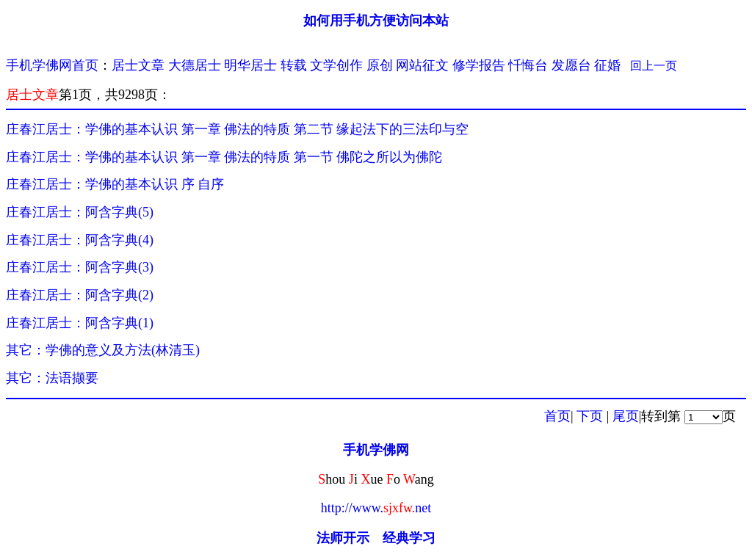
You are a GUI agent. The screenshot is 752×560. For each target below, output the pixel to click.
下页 (590, 416)
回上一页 (654, 66)
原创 (380, 65)
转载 (294, 65)
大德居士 (195, 65)
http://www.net (376, 508)
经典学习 (409, 538)
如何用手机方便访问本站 (376, 21)
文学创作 (336, 65)
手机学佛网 (376, 450)
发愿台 (571, 65)
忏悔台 (528, 65)
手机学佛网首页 (52, 65)
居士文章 (138, 65)
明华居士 (250, 65)
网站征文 (422, 65)
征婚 (607, 65)
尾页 (626, 416)
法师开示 (343, 538)
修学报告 (479, 65)
